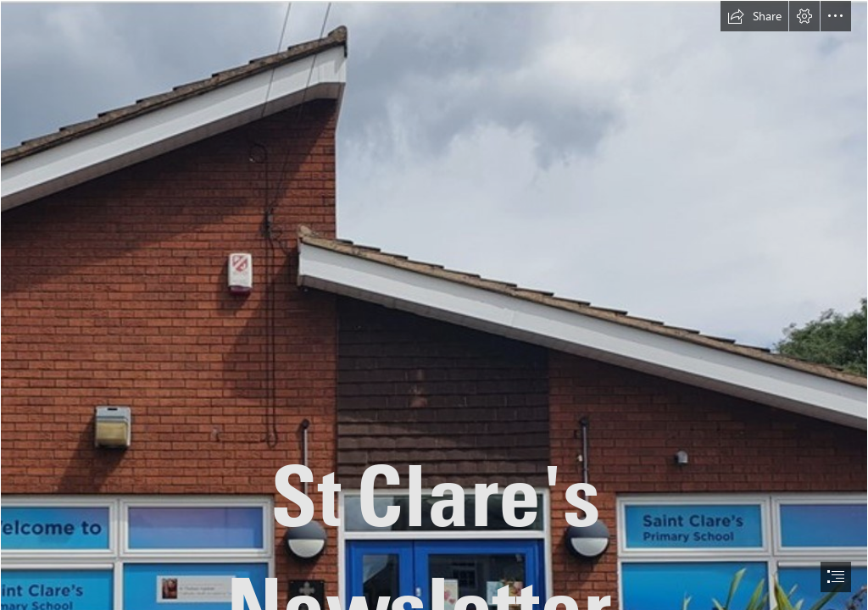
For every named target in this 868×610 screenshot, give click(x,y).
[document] (434, 305)
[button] (754, 16)
